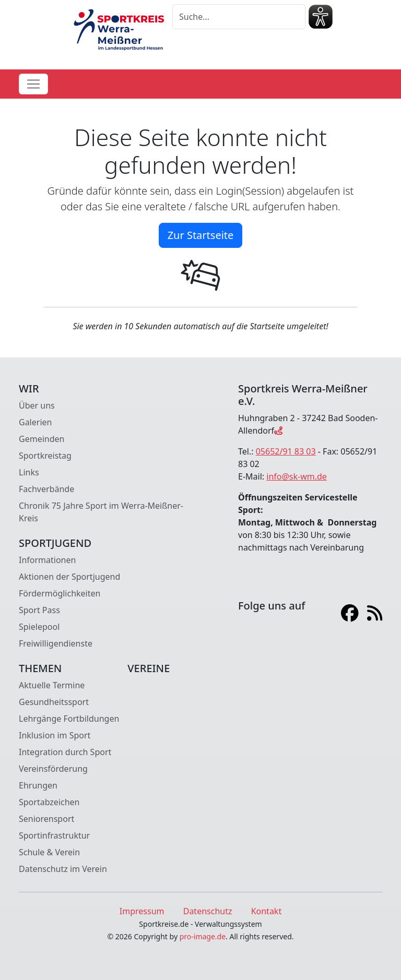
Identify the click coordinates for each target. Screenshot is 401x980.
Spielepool (39, 627)
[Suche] (239, 17)
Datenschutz (208, 911)
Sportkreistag (45, 456)
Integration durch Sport (65, 752)
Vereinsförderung (53, 769)
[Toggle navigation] (33, 84)
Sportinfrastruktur (54, 835)
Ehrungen (38, 785)
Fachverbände (46, 489)
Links (29, 472)
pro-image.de (203, 936)
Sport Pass (39, 610)
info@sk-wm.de (297, 476)
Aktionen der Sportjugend (69, 577)
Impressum (142, 911)
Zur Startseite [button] (201, 235)
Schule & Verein (49, 852)
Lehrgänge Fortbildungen (69, 719)
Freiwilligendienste (56, 643)
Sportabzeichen (49, 802)
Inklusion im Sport (55, 735)
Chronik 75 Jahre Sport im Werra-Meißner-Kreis (101, 512)
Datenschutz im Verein (63, 869)
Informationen (47, 560)
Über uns (37, 405)
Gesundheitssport (54, 702)
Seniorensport (46, 819)
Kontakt (267, 911)
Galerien (35, 422)
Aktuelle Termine (52, 685)
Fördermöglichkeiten (60, 593)
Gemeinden (42, 439)
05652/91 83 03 (286, 451)
